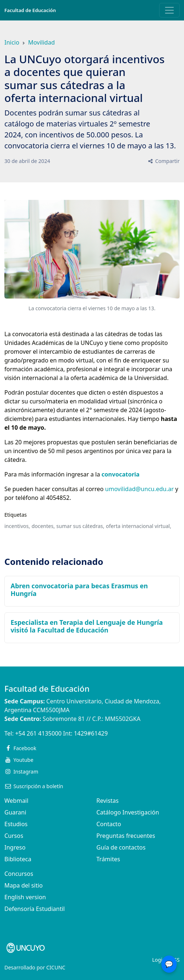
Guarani (15, 812)
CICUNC (56, 967)
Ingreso (15, 847)
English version (25, 897)
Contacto (109, 824)
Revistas (108, 801)
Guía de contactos (121, 847)
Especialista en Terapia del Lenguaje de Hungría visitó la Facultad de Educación (87, 626)
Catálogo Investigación (128, 812)
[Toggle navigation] (169, 10)
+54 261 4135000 (38, 733)
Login (159, 960)
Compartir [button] (163, 161)
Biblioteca (18, 859)
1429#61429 (91, 733)
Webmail (16, 801)
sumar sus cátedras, (80, 526)
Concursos (19, 874)
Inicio (12, 42)
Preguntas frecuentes (126, 836)
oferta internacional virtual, (139, 526)
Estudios (16, 824)
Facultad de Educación (30, 10)
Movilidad (41, 42)
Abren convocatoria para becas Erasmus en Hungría (79, 590)
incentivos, (17, 526)
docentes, (43, 526)
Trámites (108, 859)
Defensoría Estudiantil (34, 909)
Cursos (14, 836)
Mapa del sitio (24, 885)
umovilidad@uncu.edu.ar (139, 489)
